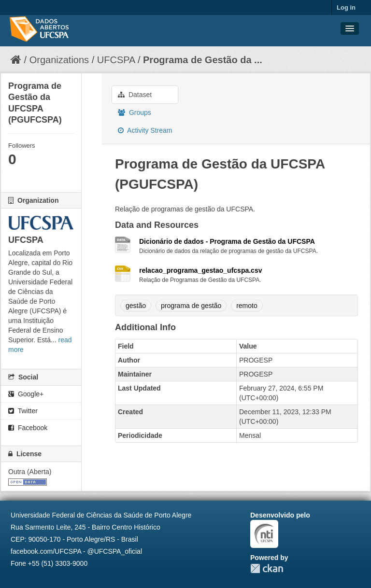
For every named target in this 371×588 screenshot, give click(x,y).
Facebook (28, 428)
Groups (135, 112)
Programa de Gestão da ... (203, 60)
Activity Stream (145, 130)
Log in (346, 7)
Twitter (23, 411)
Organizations (59, 60)
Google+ (26, 394)
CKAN (267, 568)
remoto (247, 306)
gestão (136, 306)
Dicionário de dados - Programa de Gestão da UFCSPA (227, 241)
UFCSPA (116, 60)
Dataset (135, 95)
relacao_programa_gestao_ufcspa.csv (200, 270)
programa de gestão (191, 306)
